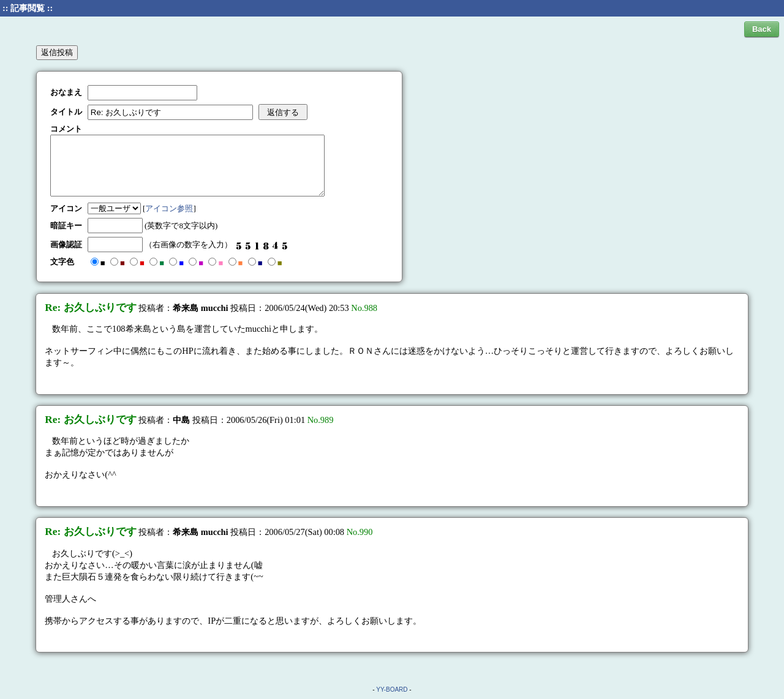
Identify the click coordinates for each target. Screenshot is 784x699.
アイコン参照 (169, 208)
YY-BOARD (392, 690)
